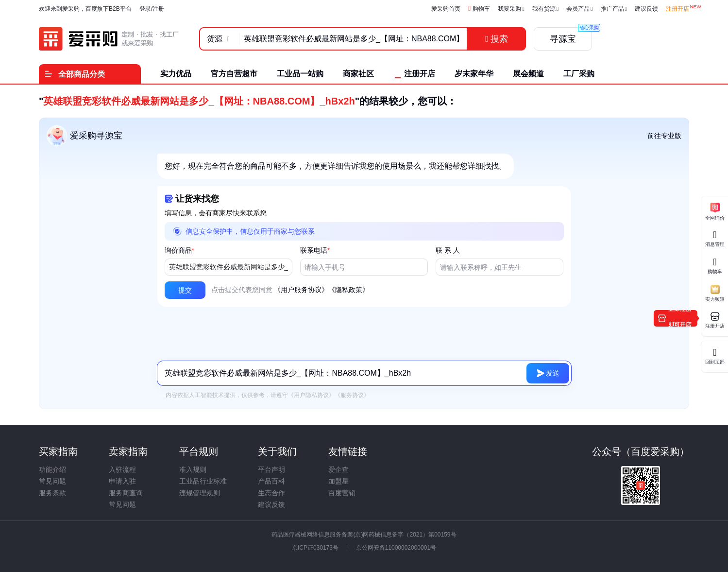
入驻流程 (122, 469)
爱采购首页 (446, 9)
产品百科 (271, 481)
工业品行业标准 (203, 481)
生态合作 (271, 493)
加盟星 (339, 481)
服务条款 (52, 493)
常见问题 (52, 481)
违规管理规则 (200, 493)
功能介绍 (52, 469)
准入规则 (193, 469)
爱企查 (339, 469)
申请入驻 (122, 481)
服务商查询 (126, 493)
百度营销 (342, 493)
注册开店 (677, 9)
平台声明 (271, 469)
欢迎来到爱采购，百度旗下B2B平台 (85, 9)
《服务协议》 (352, 395)
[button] (185, 290)
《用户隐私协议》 (311, 395)
